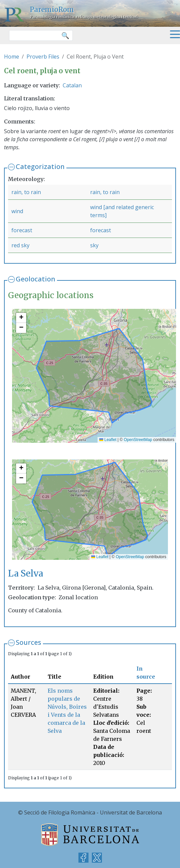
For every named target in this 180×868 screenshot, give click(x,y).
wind (17, 211)
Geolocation (36, 279)
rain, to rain (26, 192)
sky (94, 245)
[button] (21, 318)
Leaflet (108, 440)
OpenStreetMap (138, 440)
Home (12, 57)
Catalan (72, 85)
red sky (20, 245)
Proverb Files (43, 57)
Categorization (40, 166)
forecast (22, 230)
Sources (28, 642)
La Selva (25, 573)
